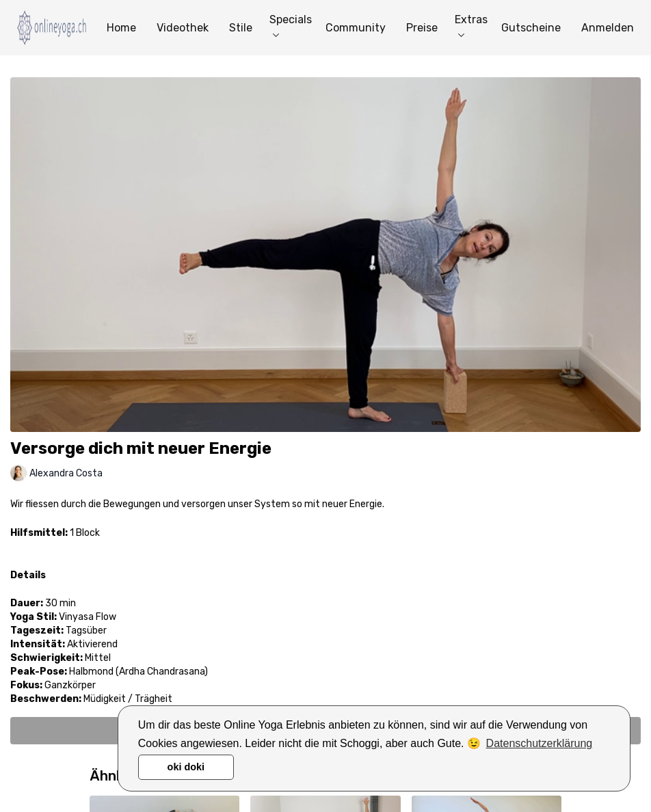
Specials (291, 25)
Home (121, 28)
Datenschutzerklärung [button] (540, 743)
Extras (471, 25)
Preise (422, 28)
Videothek (183, 28)
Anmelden (608, 28)
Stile (241, 28)
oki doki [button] (186, 767)
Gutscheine (531, 28)
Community (356, 28)
